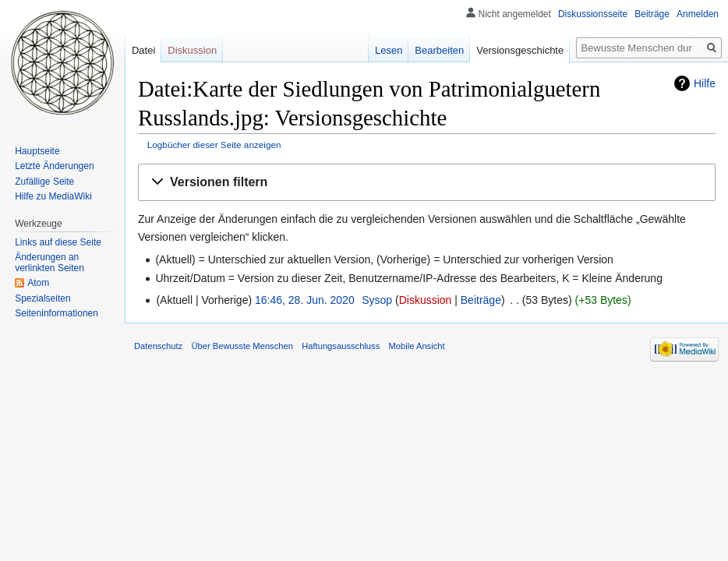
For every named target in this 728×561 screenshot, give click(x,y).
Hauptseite (37, 151)
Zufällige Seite (44, 182)
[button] (427, 183)
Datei (143, 50)
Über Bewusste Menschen (242, 346)
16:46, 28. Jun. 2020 (305, 300)
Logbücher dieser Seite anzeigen (214, 145)
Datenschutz (158, 346)
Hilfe (705, 83)
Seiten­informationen (57, 313)
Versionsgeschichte (520, 50)
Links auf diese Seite (58, 242)
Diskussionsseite (593, 14)
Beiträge (481, 300)
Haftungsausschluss (341, 346)
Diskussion (426, 300)
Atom (38, 283)
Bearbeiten (439, 50)
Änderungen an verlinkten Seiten (49, 263)
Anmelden (698, 14)
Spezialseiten (42, 298)
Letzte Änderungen (54, 166)
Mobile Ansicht (416, 346)
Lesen (389, 50)
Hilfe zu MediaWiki (53, 196)
